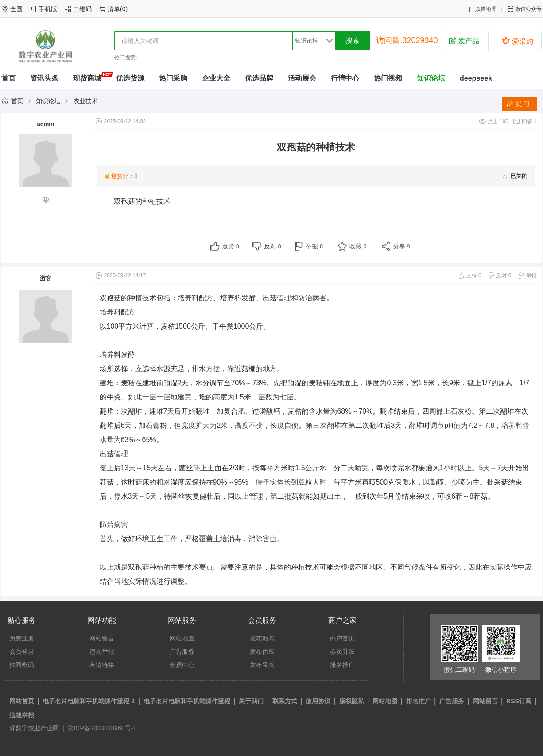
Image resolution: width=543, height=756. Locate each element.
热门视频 (388, 78)
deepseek (476, 78)
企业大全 (216, 78)
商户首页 (342, 638)
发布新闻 (262, 638)
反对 (273, 246)
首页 (8, 78)
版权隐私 (352, 701)
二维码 (82, 9)
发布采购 (262, 665)
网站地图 (182, 638)
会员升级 (342, 651)
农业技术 (85, 101)
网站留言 (102, 638)
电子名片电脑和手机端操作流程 (187, 701)
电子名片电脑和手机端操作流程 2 (89, 701)
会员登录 (22, 651)
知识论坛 (431, 78)
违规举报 (102, 651)
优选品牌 (259, 78)
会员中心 (182, 665)
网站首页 (22, 701)
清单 (114, 9)
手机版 (48, 9)
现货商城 (87, 78)
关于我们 (251, 701)
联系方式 (285, 701)
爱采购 (517, 41)
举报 (314, 246)
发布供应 (262, 651)
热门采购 (173, 78)
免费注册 (22, 638)
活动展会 (302, 78)
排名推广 (342, 665)
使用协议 (318, 701)
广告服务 (182, 651)
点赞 (231, 246)
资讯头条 (44, 78)
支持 (474, 275)
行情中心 (345, 78)
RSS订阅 (519, 701)
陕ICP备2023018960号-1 (101, 728)
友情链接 (102, 665)
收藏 (358, 246)
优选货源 (130, 78)
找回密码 (22, 665)
